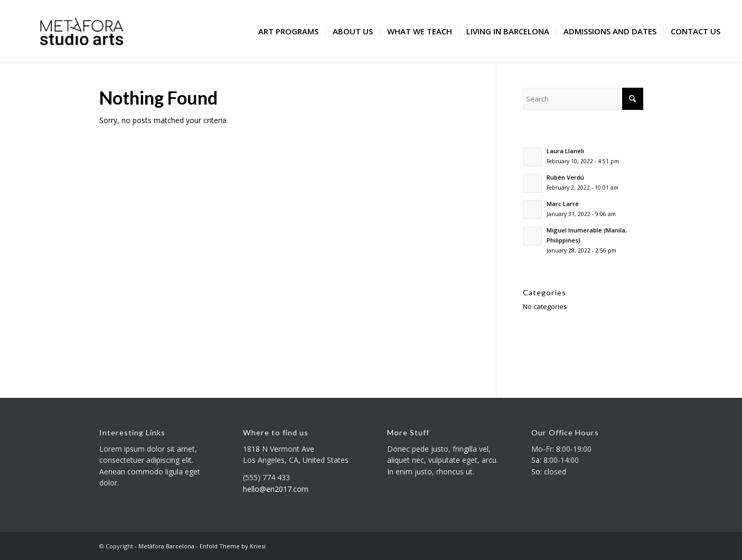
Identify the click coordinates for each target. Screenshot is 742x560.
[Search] (583, 99)
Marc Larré (563, 204)
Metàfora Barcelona (166, 546)
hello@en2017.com (276, 489)
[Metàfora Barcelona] (82, 31)
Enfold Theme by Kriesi (233, 546)
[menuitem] (288, 31)
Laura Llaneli (565, 151)
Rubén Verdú (565, 177)
